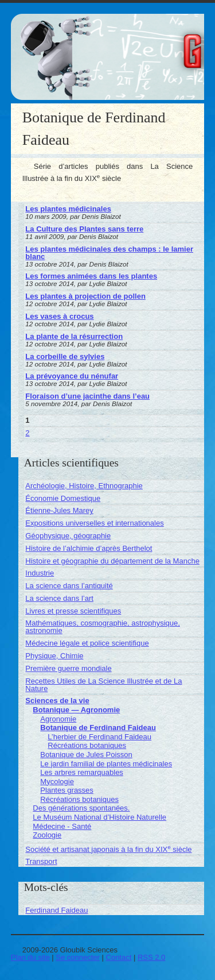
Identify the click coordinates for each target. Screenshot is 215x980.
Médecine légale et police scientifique (87, 643)
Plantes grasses (67, 790)
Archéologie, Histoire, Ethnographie (84, 486)
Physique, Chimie (54, 656)
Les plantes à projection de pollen (85, 296)
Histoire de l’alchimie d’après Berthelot (89, 548)
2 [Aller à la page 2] (27, 433)
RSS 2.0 (151, 957)
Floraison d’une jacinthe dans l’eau (87, 396)
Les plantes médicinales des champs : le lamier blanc (109, 253)
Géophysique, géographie (68, 536)
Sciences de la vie (57, 701)
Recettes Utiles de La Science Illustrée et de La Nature (103, 685)
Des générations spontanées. (81, 808)
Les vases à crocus (59, 316)
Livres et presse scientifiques (73, 611)
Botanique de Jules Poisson (86, 755)
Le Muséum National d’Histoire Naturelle (99, 817)
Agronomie (58, 719)
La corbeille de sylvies (65, 356)
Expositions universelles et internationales (94, 523)
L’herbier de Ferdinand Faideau (99, 737)
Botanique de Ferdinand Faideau (98, 728)
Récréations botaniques (87, 745)
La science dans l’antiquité (69, 586)
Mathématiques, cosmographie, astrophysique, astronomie (103, 627)
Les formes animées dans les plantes (91, 276)
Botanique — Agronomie (76, 710)
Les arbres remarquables (82, 772)
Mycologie (57, 782)
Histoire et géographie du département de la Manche (112, 561)
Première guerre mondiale (68, 668)
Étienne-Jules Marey (59, 510)
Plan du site (30, 957)
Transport (41, 861)
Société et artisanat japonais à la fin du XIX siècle (108, 849)
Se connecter (78, 957)
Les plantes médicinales (68, 209)
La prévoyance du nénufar (72, 376)
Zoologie (47, 835)
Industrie (40, 573)
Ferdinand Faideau (56, 910)
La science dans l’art (59, 598)
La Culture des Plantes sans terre (84, 229)
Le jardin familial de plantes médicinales (106, 764)
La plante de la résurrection (74, 336)
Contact (119, 957)
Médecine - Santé (62, 826)
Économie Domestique (63, 498)
